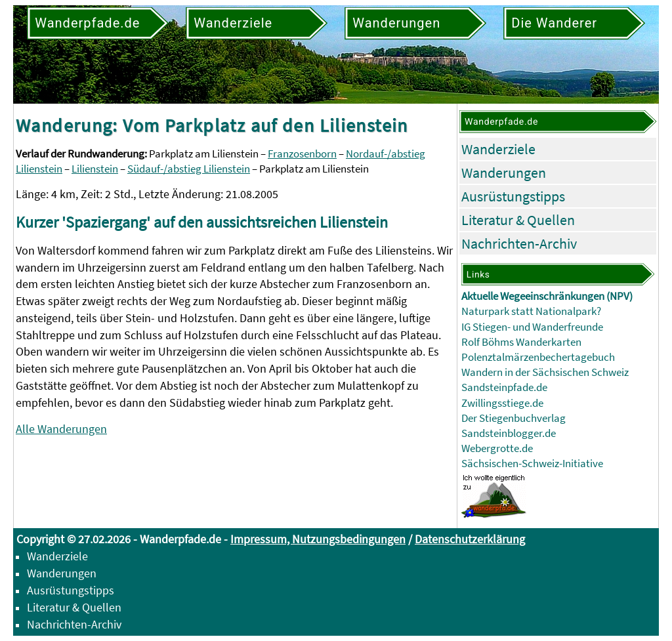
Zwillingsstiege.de (502, 403)
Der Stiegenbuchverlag (514, 418)
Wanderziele (498, 149)
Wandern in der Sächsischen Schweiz (545, 372)
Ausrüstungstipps (513, 196)
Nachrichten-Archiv (519, 243)
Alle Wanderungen (61, 429)
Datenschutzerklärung (470, 539)
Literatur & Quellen (518, 220)
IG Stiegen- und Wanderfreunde (532, 327)
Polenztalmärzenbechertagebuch (538, 357)
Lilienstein (95, 169)
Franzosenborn (302, 154)
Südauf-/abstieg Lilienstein (189, 169)
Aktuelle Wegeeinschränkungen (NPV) (547, 296)
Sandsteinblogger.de (509, 433)
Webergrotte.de (497, 448)
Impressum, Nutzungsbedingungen (318, 539)
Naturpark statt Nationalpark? (531, 311)
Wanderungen (504, 173)
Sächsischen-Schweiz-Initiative (532, 464)
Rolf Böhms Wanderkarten (521, 342)
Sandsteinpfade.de (504, 387)
